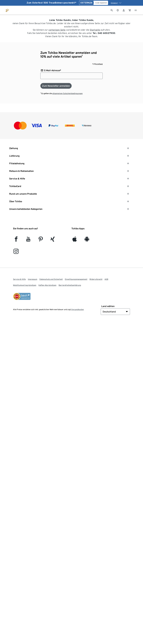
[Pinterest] (41, 240)
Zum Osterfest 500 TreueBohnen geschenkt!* (51, 3)
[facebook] (16, 240)
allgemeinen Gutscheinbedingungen (67, 93)
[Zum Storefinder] (118, 10)
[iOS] (75, 240)
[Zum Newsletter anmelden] (56, 86)
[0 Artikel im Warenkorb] (130, 10)
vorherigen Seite (57, 30)
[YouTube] (28, 240)
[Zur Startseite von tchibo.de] (7, 10)
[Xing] (53, 240)
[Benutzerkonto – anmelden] (124, 10)
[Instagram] (16, 252)
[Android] (87, 240)
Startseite (95, 30)
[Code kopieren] (101, 3)
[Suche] (112, 10)
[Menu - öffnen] (136, 10)
